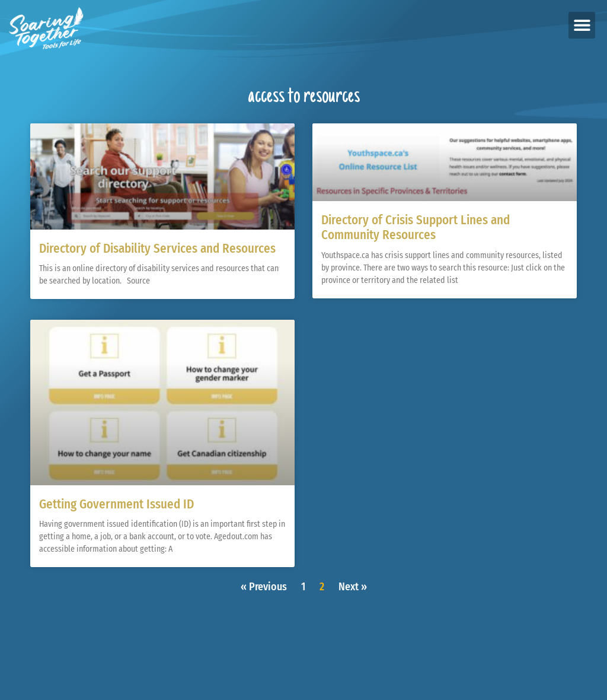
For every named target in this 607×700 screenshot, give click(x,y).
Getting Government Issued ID (116, 504)
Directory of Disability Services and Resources (157, 249)
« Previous (264, 587)
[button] (582, 25)
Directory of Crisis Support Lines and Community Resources (416, 227)
